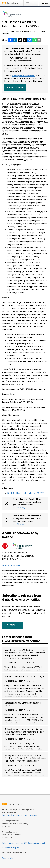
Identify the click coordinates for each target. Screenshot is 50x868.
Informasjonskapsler (11, 848)
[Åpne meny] (28, 3)
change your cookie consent (23, 76)
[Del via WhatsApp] (34, 40)
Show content (15, 88)
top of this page (19, 508)
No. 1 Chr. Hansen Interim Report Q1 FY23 (26, 493)
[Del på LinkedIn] (15, 40)
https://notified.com (11, 565)
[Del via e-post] (39, 40)
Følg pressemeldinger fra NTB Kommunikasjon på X (24, 843)
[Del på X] (20, 40)
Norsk (5, 858)
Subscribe (13, 625)
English (11, 858)
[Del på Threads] (25, 40)
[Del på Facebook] (10, 40)
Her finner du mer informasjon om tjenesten (21, 815)
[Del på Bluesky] (30, 40)
